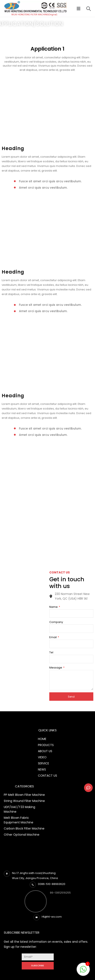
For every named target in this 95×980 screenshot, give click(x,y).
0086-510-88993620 (52, 884)
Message (56, 668)
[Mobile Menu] (80, 9)
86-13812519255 (60, 893)
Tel (51, 652)
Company (56, 622)
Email (53, 637)
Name (54, 607)
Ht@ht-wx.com (52, 917)
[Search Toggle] (89, 9)
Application (17, 34)
